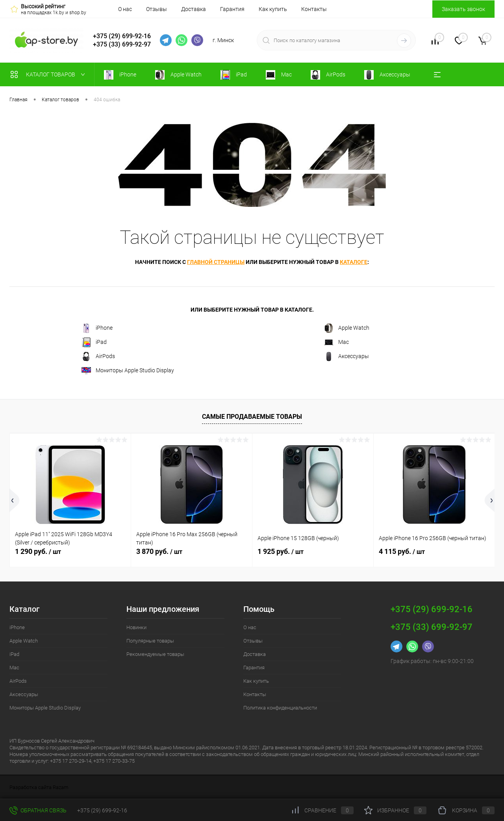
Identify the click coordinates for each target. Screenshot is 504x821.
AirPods (98, 357)
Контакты (314, 9)
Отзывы (157, 9)
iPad (94, 342)
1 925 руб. (281, 551)
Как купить (273, 9)
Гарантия (232, 9)
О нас (125, 9)
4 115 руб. (402, 551)
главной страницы (216, 262)
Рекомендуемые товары (155, 654)
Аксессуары (346, 357)
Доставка (194, 9)
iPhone (97, 328)
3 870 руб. (159, 551)
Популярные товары (150, 641)
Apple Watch (347, 328)
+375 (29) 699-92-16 (122, 36)
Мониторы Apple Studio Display (128, 371)
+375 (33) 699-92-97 (122, 44)
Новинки (136, 627)
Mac (336, 342)
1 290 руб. (38, 551)
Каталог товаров (49, 74)
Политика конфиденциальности (280, 708)
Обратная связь (38, 810)
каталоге (354, 262)
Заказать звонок (463, 9)
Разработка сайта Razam (39, 787)
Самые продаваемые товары (252, 417)
